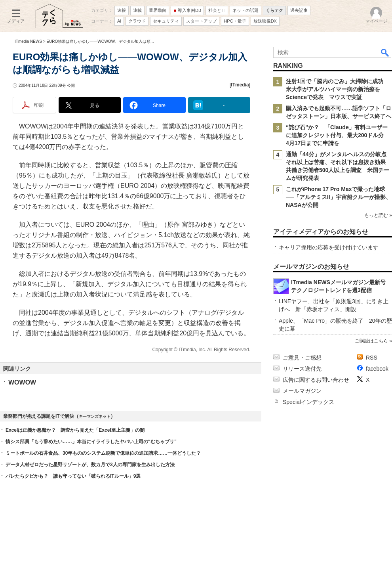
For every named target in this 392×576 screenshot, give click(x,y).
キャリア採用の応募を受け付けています (329, 247)
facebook (377, 369)
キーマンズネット (95, 416)
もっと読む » (378, 215)
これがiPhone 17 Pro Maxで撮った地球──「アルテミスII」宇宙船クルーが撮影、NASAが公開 (339, 197)
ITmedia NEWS (28, 41)
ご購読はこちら (371, 341)
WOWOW (22, 382)
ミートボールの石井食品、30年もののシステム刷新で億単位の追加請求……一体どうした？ (103, 453)
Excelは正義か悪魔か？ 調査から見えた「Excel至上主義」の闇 (75, 430)
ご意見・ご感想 (302, 358)
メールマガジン (302, 391)
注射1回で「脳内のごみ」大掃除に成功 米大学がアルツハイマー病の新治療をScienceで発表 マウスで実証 (337, 89)
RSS (372, 358)
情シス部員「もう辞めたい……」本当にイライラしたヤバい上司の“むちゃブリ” (91, 442)
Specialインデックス (308, 402)
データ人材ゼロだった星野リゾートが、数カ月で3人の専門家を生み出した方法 (90, 465)
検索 (385, 52)
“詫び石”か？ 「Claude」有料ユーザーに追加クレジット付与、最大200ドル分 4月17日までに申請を (338, 135)
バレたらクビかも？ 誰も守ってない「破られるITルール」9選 (73, 476)
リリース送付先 (302, 369)
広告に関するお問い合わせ (316, 380)
